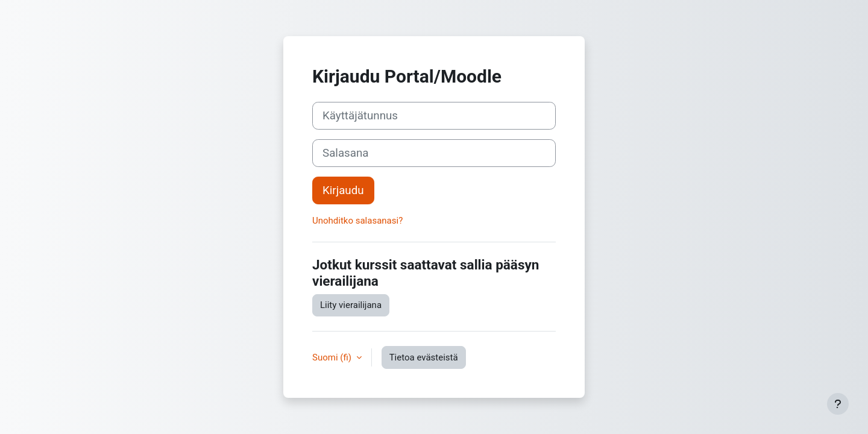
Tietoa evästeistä (424, 357)
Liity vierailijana (351, 305)
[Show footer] (838, 404)
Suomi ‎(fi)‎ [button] (333, 357)
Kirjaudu (343, 190)
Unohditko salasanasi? (357, 221)
